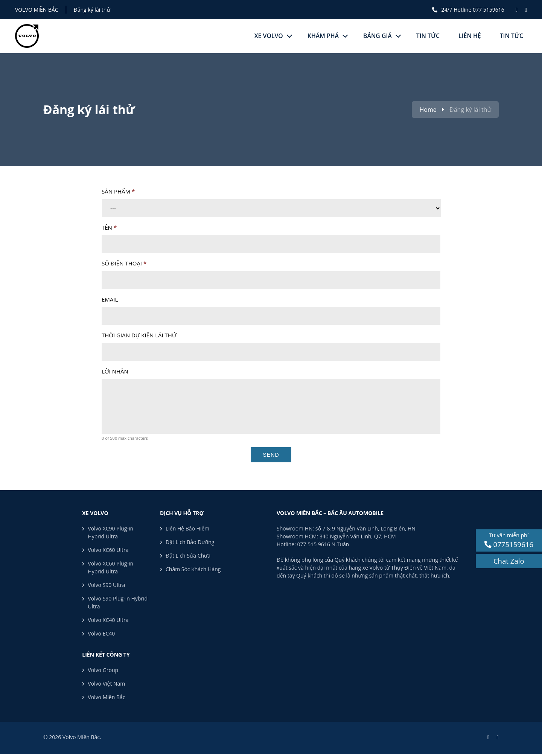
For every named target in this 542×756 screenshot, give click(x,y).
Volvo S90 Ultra (106, 585)
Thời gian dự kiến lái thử (139, 335)
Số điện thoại (124, 263)
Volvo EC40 (101, 633)
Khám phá (322, 36)
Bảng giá (377, 36)
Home (428, 110)
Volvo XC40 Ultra (108, 620)
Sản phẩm (118, 191)
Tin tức (427, 36)
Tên (109, 228)
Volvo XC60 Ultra (108, 550)
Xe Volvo (267, 36)
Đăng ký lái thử (92, 10)
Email (110, 300)
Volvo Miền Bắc (37, 10)
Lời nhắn (115, 371)
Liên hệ (469, 36)
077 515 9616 (314, 544)
